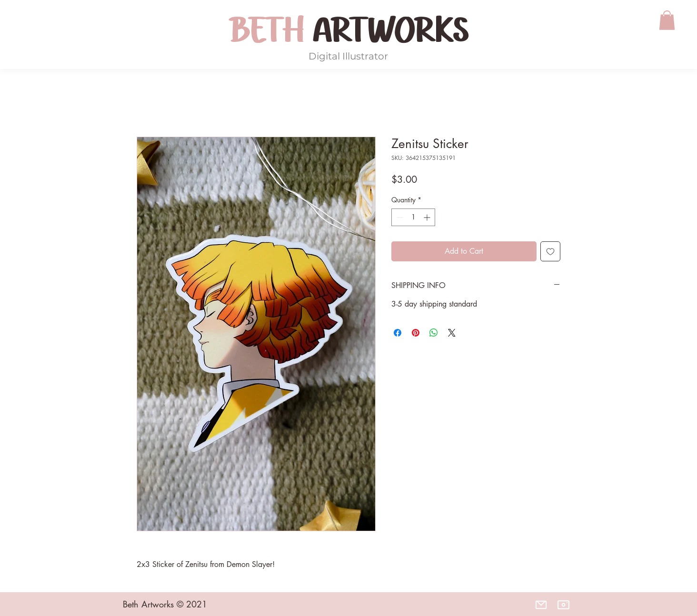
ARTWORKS (390, 31)
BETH (270, 31)
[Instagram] (563, 605)
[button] (667, 20)
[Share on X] (452, 333)
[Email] (541, 605)
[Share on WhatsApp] (434, 333)
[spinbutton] (413, 217)
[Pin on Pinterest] (416, 333)
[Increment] (428, 217)
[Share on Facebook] (398, 333)
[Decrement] (399, 217)
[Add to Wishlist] (550, 251)
